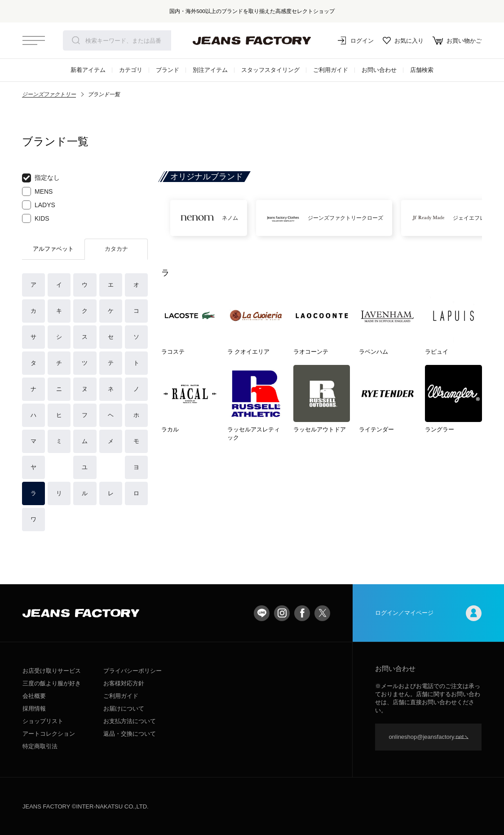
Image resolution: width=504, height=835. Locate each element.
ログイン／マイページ (428, 613)
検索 (76, 40)
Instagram (282, 613)
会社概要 (34, 696)
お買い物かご (457, 40)
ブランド (168, 70)
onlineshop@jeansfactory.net (426, 737)
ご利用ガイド (331, 70)
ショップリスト (43, 721)
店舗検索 (422, 70)
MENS (37, 191)
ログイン (356, 40)
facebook (302, 613)
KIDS (36, 218)
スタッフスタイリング (270, 70)
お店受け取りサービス (52, 671)
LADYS (39, 205)
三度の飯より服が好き (52, 683)
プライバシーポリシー (133, 671)
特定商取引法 (40, 746)
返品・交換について (130, 734)
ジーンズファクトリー (49, 94)
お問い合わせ (379, 70)
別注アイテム (210, 70)
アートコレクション (49, 734)
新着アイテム (88, 70)
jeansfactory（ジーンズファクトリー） (252, 40)
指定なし (41, 178)
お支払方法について (130, 721)
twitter (322, 613)
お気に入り (403, 40)
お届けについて (124, 708)
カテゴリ (131, 70)
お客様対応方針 (124, 683)
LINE (262, 613)
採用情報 (34, 708)
